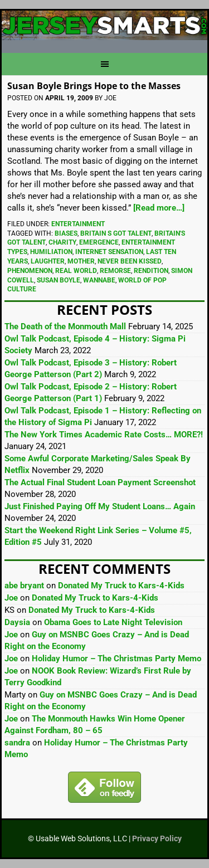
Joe (11, 598)
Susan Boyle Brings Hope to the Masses (94, 86)
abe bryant (24, 586)
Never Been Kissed (130, 261)
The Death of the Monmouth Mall (65, 326)
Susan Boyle (59, 280)
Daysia (17, 622)
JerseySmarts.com (104, 27)
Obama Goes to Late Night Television (113, 622)
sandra (17, 743)
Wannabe (99, 280)
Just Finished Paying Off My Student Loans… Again (100, 506)
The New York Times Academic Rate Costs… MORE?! (104, 435)
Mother (81, 261)
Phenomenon (30, 271)
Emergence (99, 242)
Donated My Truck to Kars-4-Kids (121, 586)
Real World (76, 271)
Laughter (48, 261)
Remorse (115, 271)
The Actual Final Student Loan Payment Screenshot (100, 482)
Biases (66, 233)
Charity (62, 242)
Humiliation (51, 252)
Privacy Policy (157, 838)
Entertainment (78, 224)
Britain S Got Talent (116, 233)
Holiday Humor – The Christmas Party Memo (116, 659)
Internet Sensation (109, 252)
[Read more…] (159, 208)
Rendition (151, 271)
